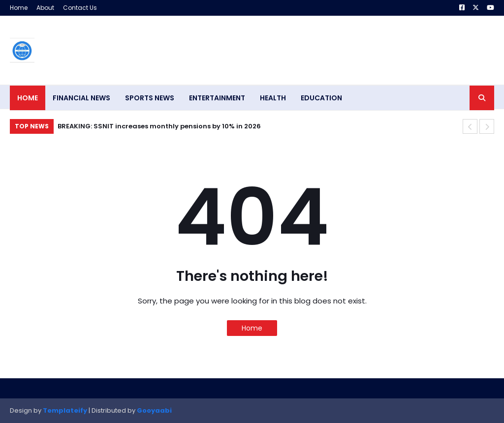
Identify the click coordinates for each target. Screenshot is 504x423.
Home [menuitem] (28, 98)
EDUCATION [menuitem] (321, 98)
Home (19, 8)
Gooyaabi (154, 410)
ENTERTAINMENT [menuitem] (217, 98)
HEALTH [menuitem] (273, 98)
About (45, 8)
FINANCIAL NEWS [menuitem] (81, 98)
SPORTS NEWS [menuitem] (150, 98)
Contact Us (80, 8)
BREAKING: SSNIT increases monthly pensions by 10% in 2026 (159, 126)
